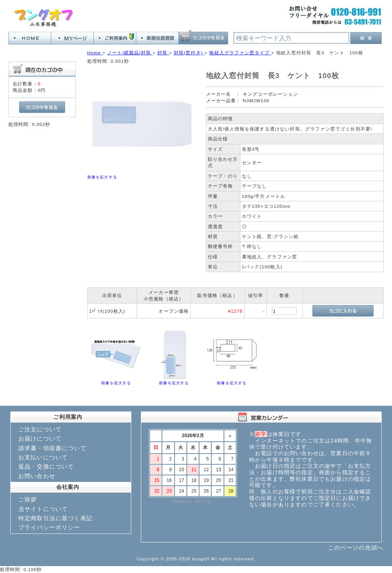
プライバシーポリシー (49, 527)
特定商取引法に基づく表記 (56, 518)
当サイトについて (43, 509)
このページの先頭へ (356, 548)
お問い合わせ (37, 476)
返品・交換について (46, 466)
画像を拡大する (102, 177)
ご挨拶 (28, 499)
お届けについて (40, 438)
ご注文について (40, 429)
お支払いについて (43, 457)
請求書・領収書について (52, 448)
